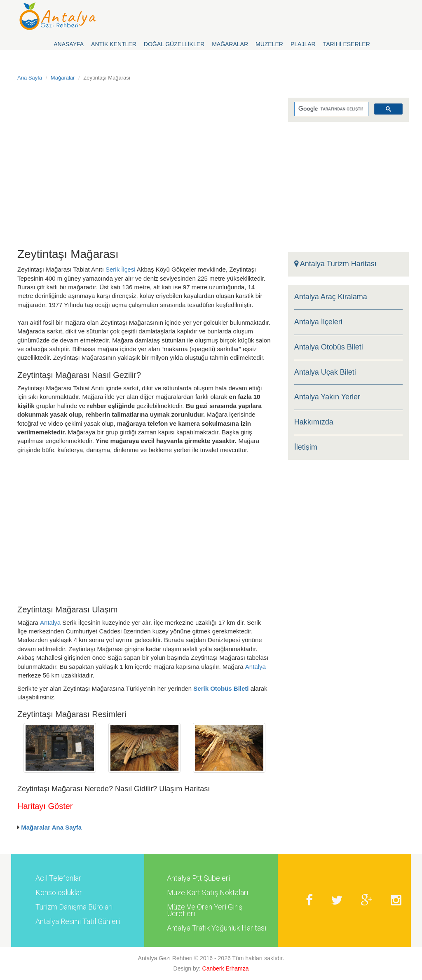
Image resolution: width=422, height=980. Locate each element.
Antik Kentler (114, 44)
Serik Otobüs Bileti (221, 688)
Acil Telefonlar (58, 878)
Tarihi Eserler (347, 44)
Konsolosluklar (59, 893)
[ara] (331, 109)
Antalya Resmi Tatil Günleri (78, 921)
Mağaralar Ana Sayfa (51, 827)
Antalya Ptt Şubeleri (198, 878)
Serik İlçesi (121, 269)
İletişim (306, 447)
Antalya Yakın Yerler (327, 397)
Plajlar (303, 44)
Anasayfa (69, 44)
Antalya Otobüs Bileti (329, 347)
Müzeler (269, 44)
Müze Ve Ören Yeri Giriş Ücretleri (205, 910)
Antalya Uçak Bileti (325, 372)
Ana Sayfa (30, 78)
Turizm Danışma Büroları (74, 907)
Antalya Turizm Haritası (335, 264)
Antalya (50, 622)
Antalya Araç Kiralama (331, 297)
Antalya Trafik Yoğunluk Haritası (217, 928)
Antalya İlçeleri (318, 322)
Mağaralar (230, 44)
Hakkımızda (314, 422)
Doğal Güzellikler (174, 44)
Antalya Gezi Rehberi (165, 958)
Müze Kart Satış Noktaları (207, 893)
